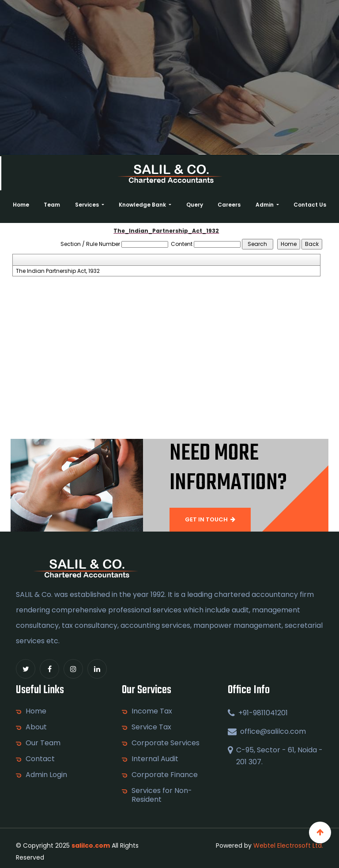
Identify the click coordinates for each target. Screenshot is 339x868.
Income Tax (152, 711)
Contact (40, 759)
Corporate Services (166, 743)
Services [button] (88, 205)
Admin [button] (265, 205)
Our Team (43, 743)
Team (52, 205)
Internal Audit (155, 759)
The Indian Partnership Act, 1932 (58, 271)
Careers (229, 205)
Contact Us (310, 205)
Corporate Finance (165, 775)
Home (21, 205)
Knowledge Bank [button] (143, 205)
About (36, 727)
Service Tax (151, 727)
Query (195, 205)
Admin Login (46, 775)
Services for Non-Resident (162, 795)
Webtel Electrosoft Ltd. (288, 845)
